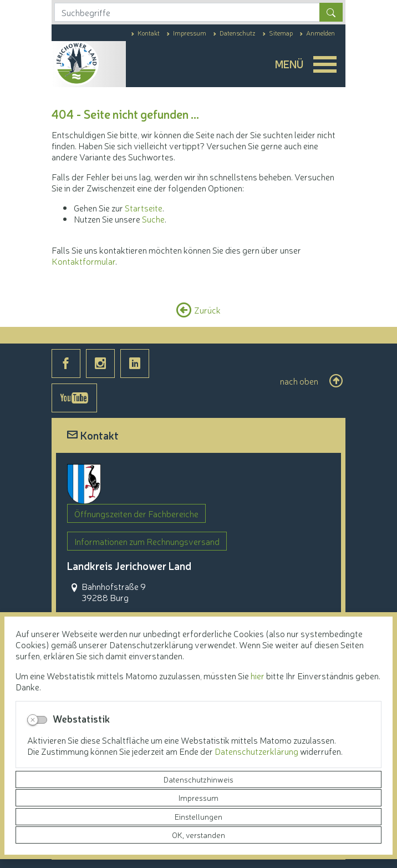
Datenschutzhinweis (198, 779)
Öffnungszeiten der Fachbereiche (136, 513)
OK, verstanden (198, 835)
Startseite (144, 208)
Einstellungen (198, 816)
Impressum (198, 798)
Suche (153, 219)
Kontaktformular (83, 261)
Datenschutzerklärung (257, 751)
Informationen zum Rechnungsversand (147, 541)
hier (258, 675)
